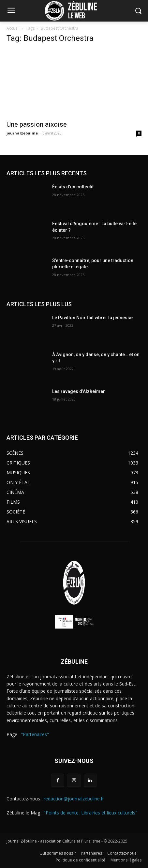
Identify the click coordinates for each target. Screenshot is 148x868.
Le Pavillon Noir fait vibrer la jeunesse (92, 318)
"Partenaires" (35, 734)
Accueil (13, 28)
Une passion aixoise (37, 124)
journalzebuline (22, 133)
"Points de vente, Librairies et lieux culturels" (90, 813)
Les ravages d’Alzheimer (79, 391)
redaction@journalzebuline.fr (74, 799)
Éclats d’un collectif (73, 187)
